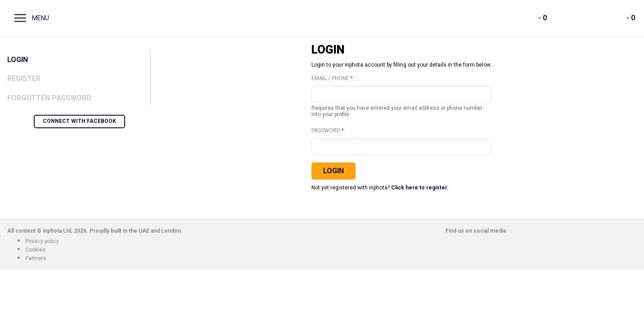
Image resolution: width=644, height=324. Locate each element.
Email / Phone (330, 79)
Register (24, 79)
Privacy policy (42, 241)
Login (18, 60)
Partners (36, 258)
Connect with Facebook (79, 121)
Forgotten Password (49, 98)
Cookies (35, 250)
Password (326, 131)
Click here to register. (420, 188)
